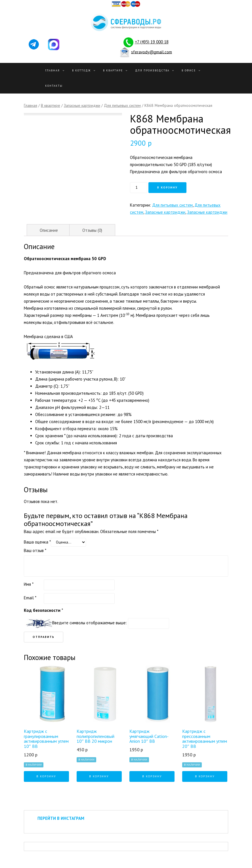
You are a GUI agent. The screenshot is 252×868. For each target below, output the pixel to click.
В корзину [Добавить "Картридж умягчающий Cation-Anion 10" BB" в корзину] (152, 776)
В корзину (167, 187)
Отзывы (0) (92, 230)
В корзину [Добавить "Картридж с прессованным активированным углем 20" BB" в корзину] (205, 776)
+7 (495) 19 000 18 (152, 42)
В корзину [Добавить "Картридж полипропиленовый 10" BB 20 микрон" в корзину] (99, 776)
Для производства (152, 70)
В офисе (189, 70)
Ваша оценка (37, 542)
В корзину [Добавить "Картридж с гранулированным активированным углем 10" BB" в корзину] (46, 776)
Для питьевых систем (122, 105)
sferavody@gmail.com (152, 52)
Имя (29, 584)
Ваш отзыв (35, 550)
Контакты (54, 86)
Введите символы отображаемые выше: (90, 623)
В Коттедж (81, 70)
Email (30, 598)
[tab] (49, 230)
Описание (49, 230)
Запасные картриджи (82, 105)
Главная (52, 70)
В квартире (113, 70)
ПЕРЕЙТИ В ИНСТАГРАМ (61, 818)
